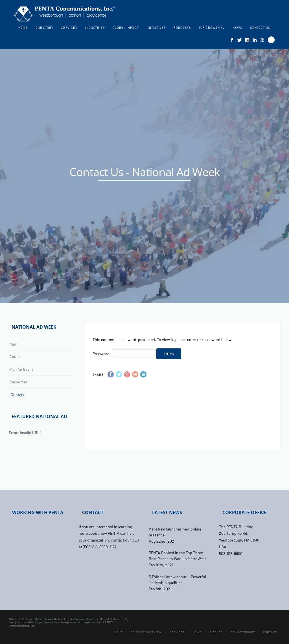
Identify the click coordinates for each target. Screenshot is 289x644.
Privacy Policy (243, 632)
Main (13, 344)
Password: (124, 354)
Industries (95, 28)
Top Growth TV (212, 28)
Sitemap (216, 632)
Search (271, 40)
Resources (18, 382)
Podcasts (182, 28)
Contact (18, 395)
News (237, 28)
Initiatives (156, 28)
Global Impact (126, 28)
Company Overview (146, 632)
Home (23, 28)
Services (69, 28)
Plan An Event (21, 369)
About (15, 356)
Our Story (44, 28)
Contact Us (260, 28)
